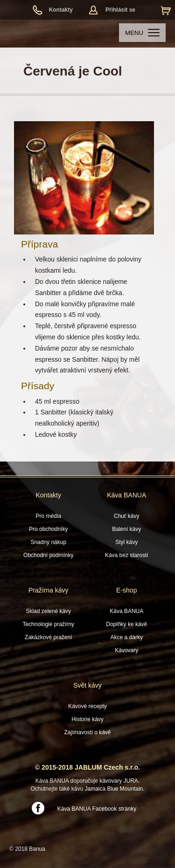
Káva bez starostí (127, 555)
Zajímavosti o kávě (87, 732)
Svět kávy (87, 685)
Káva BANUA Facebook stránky (97, 809)
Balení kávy (126, 529)
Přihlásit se (120, 10)
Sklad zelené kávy (48, 611)
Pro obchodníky (48, 529)
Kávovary (126, 650)
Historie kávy (87, 719)
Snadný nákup (48, 542)
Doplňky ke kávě (126, 624)
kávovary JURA (119, 781)
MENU (142, 33)
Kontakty (61, 10)
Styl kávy (126, 542)
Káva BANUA (126, 495)
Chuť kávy (127, 516)
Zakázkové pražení (48, 637)
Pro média (48, 516)
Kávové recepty (87, 706)
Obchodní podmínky (48, 555)
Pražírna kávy (49, 590)
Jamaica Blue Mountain (114, 789)
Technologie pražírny (48, 624)
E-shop (126, 590)
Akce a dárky (127, 637)
